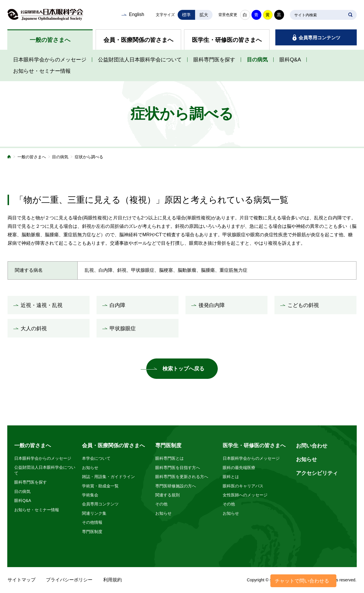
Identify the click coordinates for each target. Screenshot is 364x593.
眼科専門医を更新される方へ (182, 477)
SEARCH (350, 15)
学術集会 (90, 495)
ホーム (9, 157)
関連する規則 (167, 495)
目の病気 (257, 60)
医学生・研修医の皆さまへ (227, 40)
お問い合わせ (312, 446)
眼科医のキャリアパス (243, 486)
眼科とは (231, 477)
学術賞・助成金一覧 (100, 486)
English (136, 14)
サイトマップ (22, 580)
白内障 (117, 305)
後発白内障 (212, 305)
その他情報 (92, 522)
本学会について (96, 458)
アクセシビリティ (317, 473)
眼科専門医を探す (214, 60)
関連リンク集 (94, 513)
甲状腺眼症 (123, 329)
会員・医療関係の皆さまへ (138, 40)
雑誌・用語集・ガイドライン (108, 477)
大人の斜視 (34, 329)
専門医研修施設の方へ (176, 486)
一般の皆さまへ (50, 40)
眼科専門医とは (169, 458)
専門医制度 (92, 532)
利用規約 (113, 580)
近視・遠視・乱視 (42, 305)
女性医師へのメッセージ (245, 495)
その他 (161, 504)
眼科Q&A (290, 60)
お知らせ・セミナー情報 (42, 71)
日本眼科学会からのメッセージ (50, 60)
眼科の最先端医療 (239, 468)
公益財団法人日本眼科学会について (140, 60)
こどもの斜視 (303, 305)
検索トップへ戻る (183, 369)
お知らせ (90, 468)
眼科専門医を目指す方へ (178, 468)
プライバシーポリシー (69, 580)
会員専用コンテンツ (320, 38)
